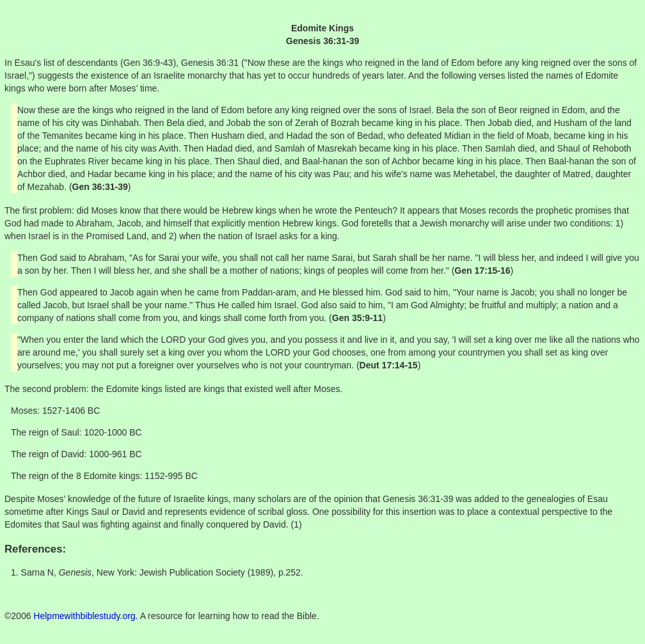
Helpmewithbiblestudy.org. (85, 616)
